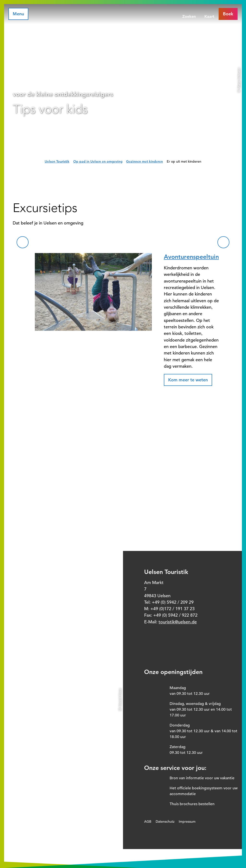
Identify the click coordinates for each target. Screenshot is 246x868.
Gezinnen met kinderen (145, 161)
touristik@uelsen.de (178, 622)
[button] (188, 380)
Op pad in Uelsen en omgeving (98, 161)
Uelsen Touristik (57, 161)
